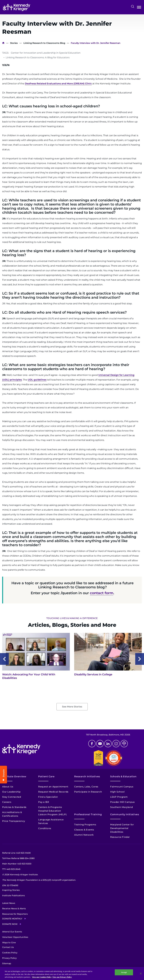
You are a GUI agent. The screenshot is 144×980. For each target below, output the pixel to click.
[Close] (141, 974)
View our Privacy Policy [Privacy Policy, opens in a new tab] (62, 977)
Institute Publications (13, 895)
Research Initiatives (87, 776)
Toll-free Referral (18, 858)
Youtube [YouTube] (100, 744)
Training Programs (85, 825)
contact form (102, 593)
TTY (11, 869)
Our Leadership (11, 792)
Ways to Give (9, 943)
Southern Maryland (121, 807)
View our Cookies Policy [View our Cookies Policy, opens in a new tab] (42, 977)
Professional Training (88, 814)
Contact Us (8, 947)
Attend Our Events (12, 932)
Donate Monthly (12, 919)
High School (117, 792)
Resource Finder (120, 837)
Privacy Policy (9, 958)
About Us (8, 787)
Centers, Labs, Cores (86, 787)
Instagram (116, 744)
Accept (124, 972)
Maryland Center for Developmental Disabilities (122, 828)
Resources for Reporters (15, 914)
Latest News (9, 903)
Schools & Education (123, 776)
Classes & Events (84, 830)
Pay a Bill (44, 802)
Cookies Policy (10, 953)
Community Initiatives (125, 814)
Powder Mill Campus (122, 802)
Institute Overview (14, 776)
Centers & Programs (50, 807)
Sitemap (7, 963)
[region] (72, 973)
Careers (7, 802)
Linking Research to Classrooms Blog (44, 43)
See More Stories (72, 707)
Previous (4, 659)
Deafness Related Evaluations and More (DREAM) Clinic (58, 84)
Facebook (92, 744)
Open (139, 8)
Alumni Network (84, 835)
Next (140, 659)
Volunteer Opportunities (15, 937)
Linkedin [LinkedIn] (108, 744)
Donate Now (10, 924)
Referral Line (16, 853)
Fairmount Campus (122, 787)
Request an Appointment (53, 787)
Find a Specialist (48, 797)
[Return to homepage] (17, 7)
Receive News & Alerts (14, 909)
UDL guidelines (37, 380)
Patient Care (46, 776)
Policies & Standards (14, 807)
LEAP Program (119, 797)
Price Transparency (14, 821)
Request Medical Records (53, 792)
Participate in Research (88, 792)
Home (3, 43)
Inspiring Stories (11, 890)
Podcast (124, 744)
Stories (14, 43)
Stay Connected (12, 797)
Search (133, 6)
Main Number (17, 864)
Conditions (45, 828)
